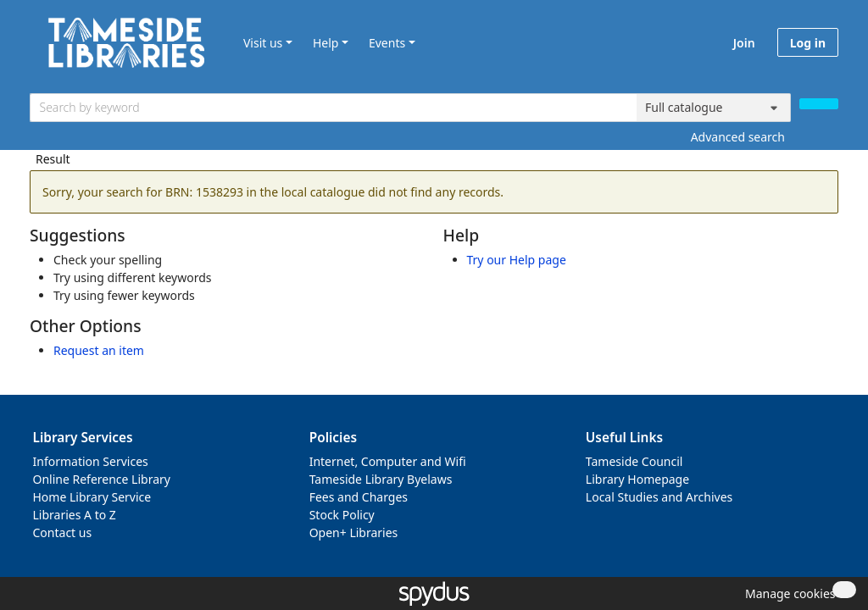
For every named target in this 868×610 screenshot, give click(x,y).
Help (326, 43)
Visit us (263, 43)
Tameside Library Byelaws (381, 479)
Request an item (99, 350)
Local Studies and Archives (659, 497)
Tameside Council (634, 461)
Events (387, 43)
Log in (808, 43)
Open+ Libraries (354, 532)
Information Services (91, 461)
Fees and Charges (359, 497)
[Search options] (714, 108)
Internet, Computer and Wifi (388, 461)
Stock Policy (342, 515)
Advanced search (738, 137)
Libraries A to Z (75, 515)
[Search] (819, 104)
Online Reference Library (102, 479)
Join (744, 43)
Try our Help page (517, 260)
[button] (787, 593)
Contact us (63, 532)
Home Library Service (92, 497)
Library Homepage (637, 479)
